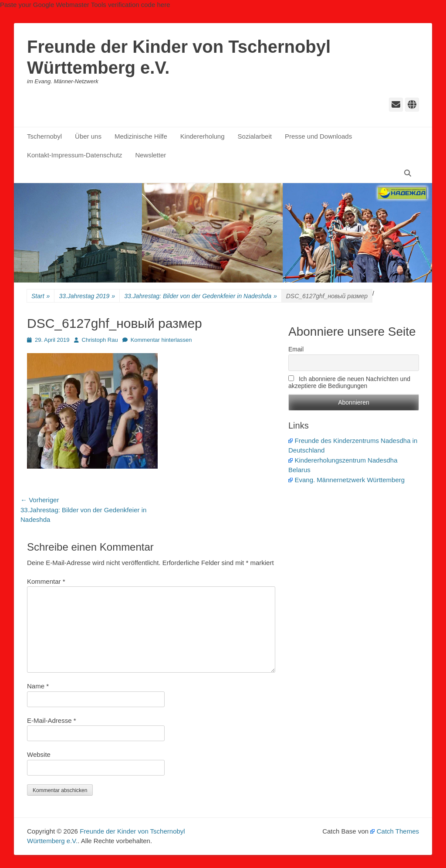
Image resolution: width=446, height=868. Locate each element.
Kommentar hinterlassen (161, 340)
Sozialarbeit (255, 136)
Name (38, 686)
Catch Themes (395, 831)
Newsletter (150, 155)
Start (41, 296)
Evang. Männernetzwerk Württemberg (346, 480)
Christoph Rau (100, 340)
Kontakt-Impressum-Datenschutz (74, 155)
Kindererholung (203, 136)
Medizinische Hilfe (141, 136)
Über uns (88, 136)
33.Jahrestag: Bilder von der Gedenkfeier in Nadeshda (201, 296)
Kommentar (46, 581)
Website (39, 754)
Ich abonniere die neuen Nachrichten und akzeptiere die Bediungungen (349, 382)
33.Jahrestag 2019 (87, 296)
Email (296, 349)
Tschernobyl (44, 136)
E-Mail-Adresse (52, 720)
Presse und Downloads (318, 136)
